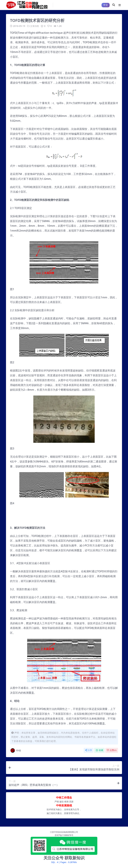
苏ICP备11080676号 (64, 835)
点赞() (112, 750)
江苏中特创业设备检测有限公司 (64, 832)
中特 (15, 750)
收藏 (99, 750)
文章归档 (35, 26)
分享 (89, 750)
